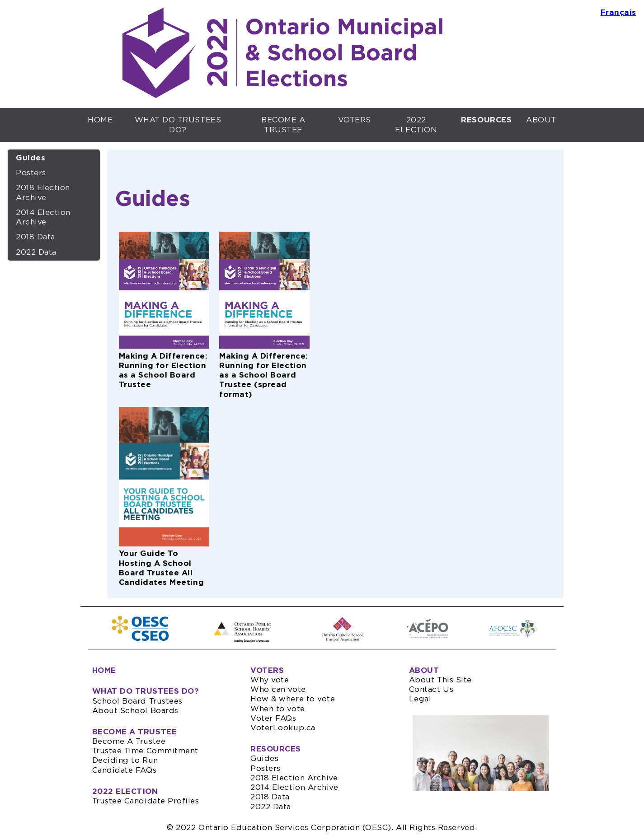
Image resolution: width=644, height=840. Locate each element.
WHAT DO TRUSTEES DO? (178, 125)
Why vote (270, 680)
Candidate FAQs (124, 770)
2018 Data (35, 237)
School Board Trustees (137, 701)
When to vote (277, 709)
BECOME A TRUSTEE (283, 125)
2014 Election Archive (43, 217)
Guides (31, 158)
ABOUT (541, 120)
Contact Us (431, 689)
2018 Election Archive (43, 192)
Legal (420, 699)
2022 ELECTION (416, 125)
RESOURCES (276, 749)
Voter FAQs (273, 718)
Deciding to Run (125, 760)
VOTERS (355, 120)
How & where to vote (293, 699)
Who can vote (278, 689)
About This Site (440, 680)
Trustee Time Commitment (145, 751)
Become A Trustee (129, 741)
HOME (100, 120)
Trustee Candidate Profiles (146, 801)
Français (618, 12)
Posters (31, 173)
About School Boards (135, 711)
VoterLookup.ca (283, 728)
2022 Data (36, 252)
